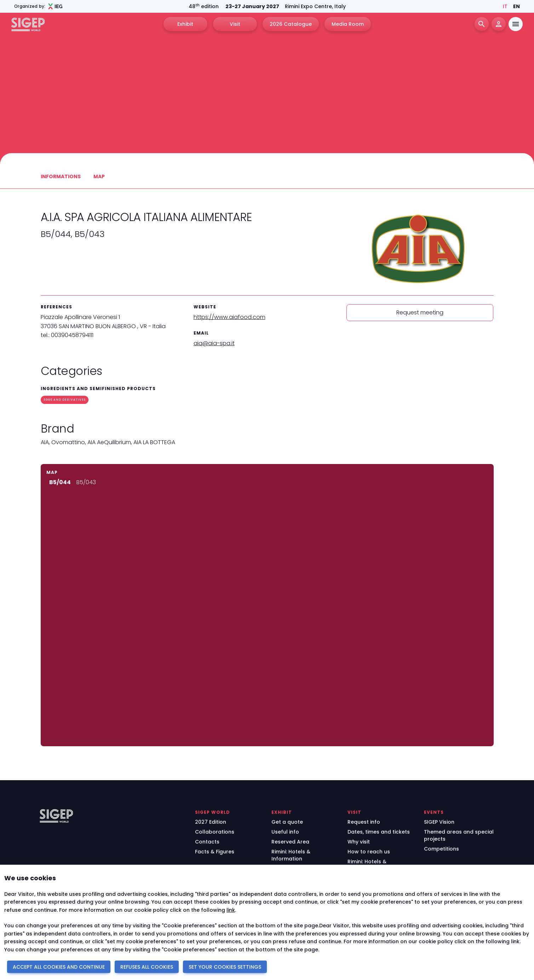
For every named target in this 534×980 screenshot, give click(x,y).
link (231, 910)
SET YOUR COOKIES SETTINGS (225, 967)
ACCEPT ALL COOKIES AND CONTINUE (59, 967)
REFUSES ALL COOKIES (147, 967)
